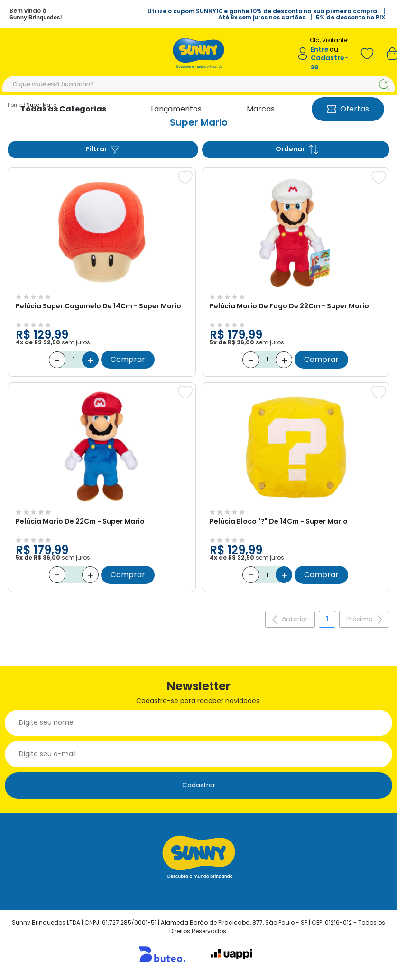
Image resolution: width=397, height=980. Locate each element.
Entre (320, 50)
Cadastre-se (329, 62)
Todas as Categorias (63, 109)
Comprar (128, 359)
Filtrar (103, 149)
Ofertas (348, 109)
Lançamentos (176, 109)
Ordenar (297, 149)
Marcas (261, 109)
